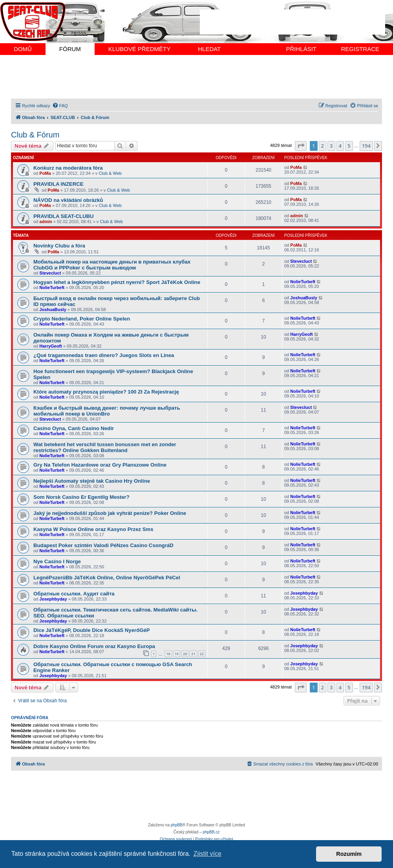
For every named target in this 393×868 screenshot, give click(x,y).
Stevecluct (50, 273)
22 (202, 654)
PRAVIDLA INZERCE (58, 184)
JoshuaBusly (53, 309)
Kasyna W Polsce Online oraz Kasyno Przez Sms (93, 529)
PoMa (45, 173)
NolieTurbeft (52, 288)
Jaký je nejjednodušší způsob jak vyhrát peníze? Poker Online (110, 513)
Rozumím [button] (349, 854)
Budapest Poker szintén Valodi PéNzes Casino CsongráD (103, 545)
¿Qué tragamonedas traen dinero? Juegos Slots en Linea (104, 355)
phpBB (177, 825)
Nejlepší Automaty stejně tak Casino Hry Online (92, 481)
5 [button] (349, 146)
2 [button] (323, 146)
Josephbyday (53, 599)
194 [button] (366, 146)
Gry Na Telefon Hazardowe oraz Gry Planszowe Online (100, 465)
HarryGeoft (50, 346)
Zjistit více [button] (207, 854)
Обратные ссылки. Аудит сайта (74, 594)
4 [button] (340, 146)
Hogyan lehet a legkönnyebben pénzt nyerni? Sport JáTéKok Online (117, 282)
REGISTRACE (360, 49)
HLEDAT (209, 49)
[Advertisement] (292, 22)
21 (193, 654)
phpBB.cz (211, 832)
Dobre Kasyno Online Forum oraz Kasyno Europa (94, 646)
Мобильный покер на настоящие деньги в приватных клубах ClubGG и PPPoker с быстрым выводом (112, 265)
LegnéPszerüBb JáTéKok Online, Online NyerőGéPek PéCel (107, 578)
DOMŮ (23, 49)
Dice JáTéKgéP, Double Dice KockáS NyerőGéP (92, 630)
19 (177, 654)
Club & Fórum (35, 135)
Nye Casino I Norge (57, 561)
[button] (301, 146)
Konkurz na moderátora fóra (68, 168)
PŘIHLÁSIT (301, 49)
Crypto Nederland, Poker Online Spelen (82, 319)
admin (46, 222)
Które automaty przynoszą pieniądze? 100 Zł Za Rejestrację (106, 392)
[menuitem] (60, 106)
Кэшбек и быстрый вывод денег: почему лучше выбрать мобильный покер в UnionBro (107, 411)
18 (168, 654)
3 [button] (331, 146)
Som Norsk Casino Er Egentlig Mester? (81, 497)
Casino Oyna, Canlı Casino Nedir (74, 428)
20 (185, 654)
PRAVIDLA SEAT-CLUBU (64, 216)
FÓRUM (70, 49)
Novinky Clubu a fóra (59, 246)
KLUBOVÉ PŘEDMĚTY (139, 49)
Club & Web (110, 173)
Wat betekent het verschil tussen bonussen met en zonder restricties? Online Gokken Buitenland (105, 447)
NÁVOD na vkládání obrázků (68, 200)
